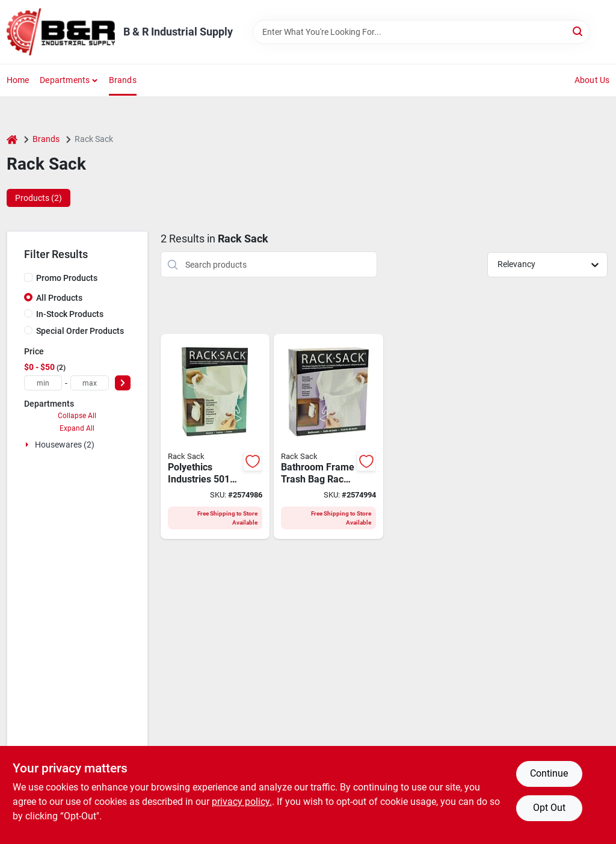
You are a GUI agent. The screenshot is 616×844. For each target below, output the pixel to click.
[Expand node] (28, 445)
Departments (65, 80)
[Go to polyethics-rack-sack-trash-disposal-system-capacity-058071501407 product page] (215, 436)
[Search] (578, 31)
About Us (592, 80)
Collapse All (77, 416)
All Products (59, 298)
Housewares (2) (65, 445)
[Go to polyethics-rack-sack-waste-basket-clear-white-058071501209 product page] (328, 436)
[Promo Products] (28, 277)
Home (18, 80)
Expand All (77, 428)
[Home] (12, 139)
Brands (123, 80)
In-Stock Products (70, 314)
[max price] (90, 383)
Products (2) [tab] (38, 198)
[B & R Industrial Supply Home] (61, 32)
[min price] (43, 383)
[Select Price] (123, 383)
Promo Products (67, 278)
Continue (549, 773)
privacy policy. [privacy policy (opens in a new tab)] (242, 802)
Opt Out (549, 808)
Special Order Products (80, 331)
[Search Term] (421, 32)
